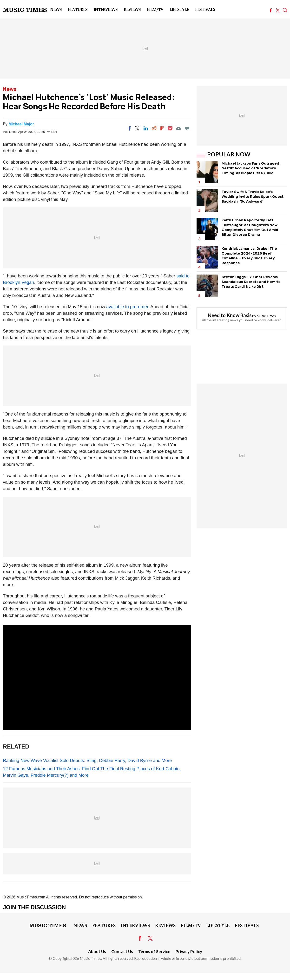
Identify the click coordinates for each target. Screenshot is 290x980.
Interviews (106, 9)
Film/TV (155, 9)
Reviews (132, 9)
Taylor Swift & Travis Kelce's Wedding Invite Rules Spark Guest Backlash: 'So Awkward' (253, 196)
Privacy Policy (189, 951)
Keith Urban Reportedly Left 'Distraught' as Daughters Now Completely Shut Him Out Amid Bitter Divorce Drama (250, 227)
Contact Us (122, 951)
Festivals (205, 9)
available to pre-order (127, 307)
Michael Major (21, 124)
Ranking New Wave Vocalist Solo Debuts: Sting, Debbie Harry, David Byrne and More (87, 760)
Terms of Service (154, 951)
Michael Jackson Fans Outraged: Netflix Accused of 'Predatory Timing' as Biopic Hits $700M (251, 168)
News (56, 9)
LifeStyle (179, 9)
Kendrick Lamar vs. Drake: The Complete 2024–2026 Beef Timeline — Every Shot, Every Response (249, 256)
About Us (97, 951)
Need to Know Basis (230, 315)
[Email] (178, 128)
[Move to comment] (187, 128)
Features (78, 9)
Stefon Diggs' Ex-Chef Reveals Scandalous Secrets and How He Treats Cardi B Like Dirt (251, 282)
